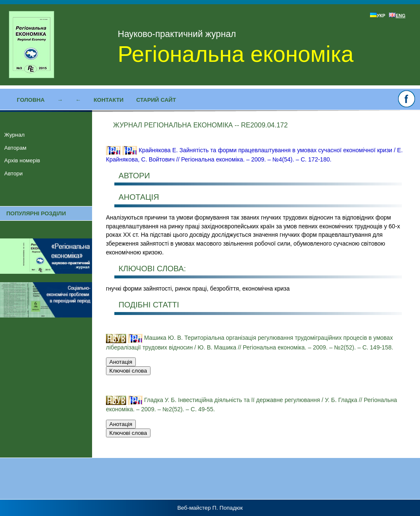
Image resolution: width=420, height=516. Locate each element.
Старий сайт (156, 100)
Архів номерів (22, 160)
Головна (31, 100)
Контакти (109, 100)
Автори (13, 173)
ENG (397, 16)
